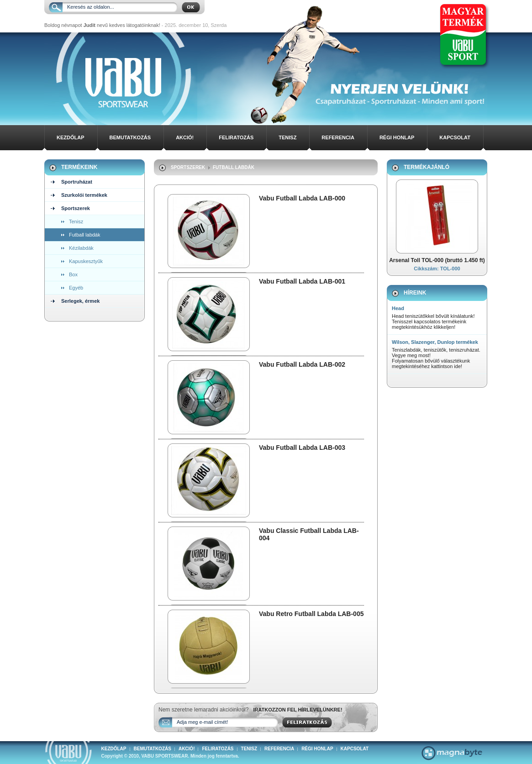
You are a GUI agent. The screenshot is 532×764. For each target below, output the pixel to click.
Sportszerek (76, 208)
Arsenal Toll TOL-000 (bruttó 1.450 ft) (437, 260)
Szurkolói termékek (84, 195)
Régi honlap (397, 137)
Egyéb (76, 288)
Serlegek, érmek (80, 301)
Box (73, 274)
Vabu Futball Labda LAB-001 (302, 281)
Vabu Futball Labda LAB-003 (302, 448)
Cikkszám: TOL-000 (437, 269)
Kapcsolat (455, 137)
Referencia (338, 137)
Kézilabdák (81, 248)
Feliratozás (236, 137)
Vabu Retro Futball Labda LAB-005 (311, 614)
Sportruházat (77, 182)
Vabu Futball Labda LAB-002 (302, 364)
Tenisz (287, 137)
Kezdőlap (71, 137)
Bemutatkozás (130, 137)
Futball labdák (85, 235)
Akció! (185, 137)
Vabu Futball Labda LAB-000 (302, 198)
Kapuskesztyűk (86, 261)
